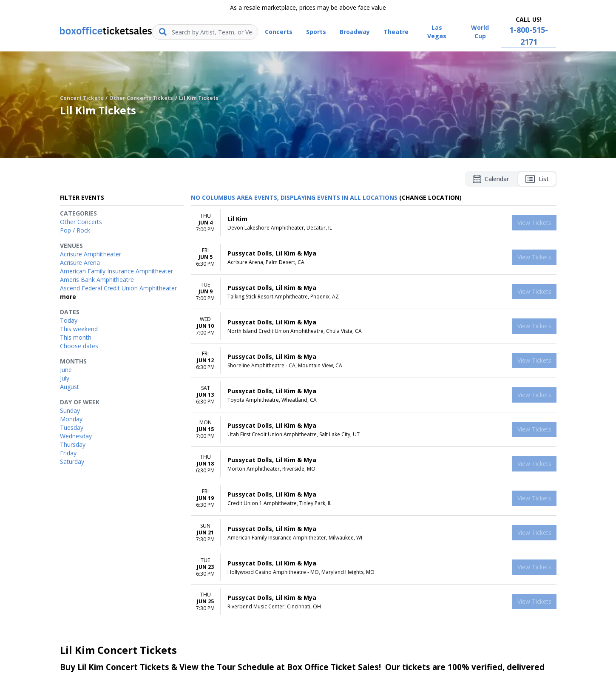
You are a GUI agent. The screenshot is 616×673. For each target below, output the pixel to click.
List (537, 179)
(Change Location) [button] (430, 197)
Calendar (491, 179)
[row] (374, 223)
